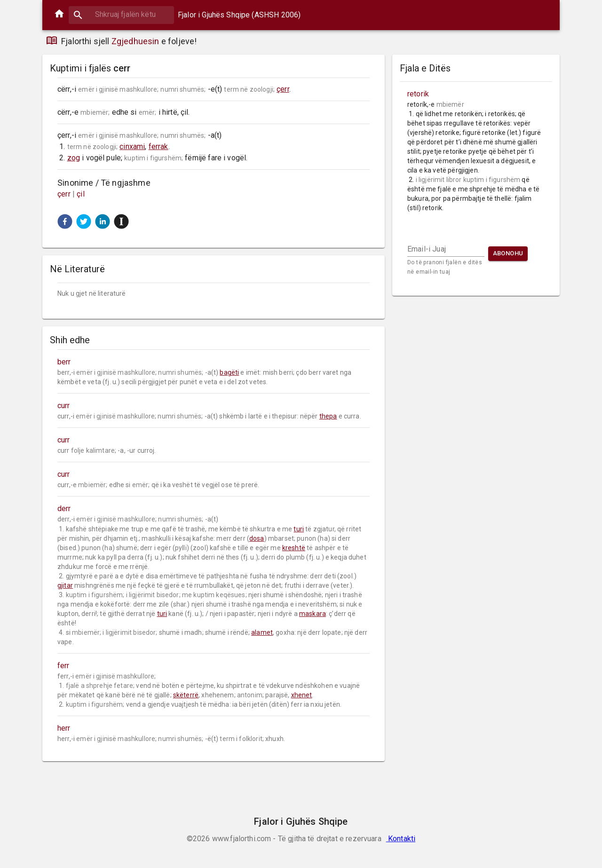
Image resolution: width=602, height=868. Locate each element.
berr (64, 362)
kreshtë (294, 548)
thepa (328, 416)
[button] (65, 221)
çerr (283, 89)
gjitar (65, 585)
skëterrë (186, 695)
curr (64, 406)
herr (64, 728)
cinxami (132, 146)
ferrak (158, 146)
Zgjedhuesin (135, 41)
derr (64, 509)
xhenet (302, 695)
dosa (257, 538)
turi (299, 529)
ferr (63, 666)
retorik (418, 94)
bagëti (229, 372)
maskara (313, 614)
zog (74, 158)
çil (81, 194)
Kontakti (401, 839)
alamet (262, 632)
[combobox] (121, 14)
